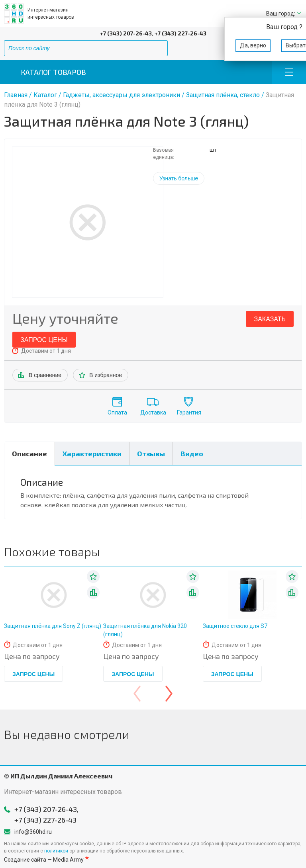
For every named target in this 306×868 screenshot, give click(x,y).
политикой (56, 851)
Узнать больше (179, 178)
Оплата (117, 412)
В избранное (106, 375)
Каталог (45, 95)
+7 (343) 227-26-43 (180, 33)
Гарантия (189, 412)
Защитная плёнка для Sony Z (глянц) (53, 626)
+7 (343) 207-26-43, (127, 33)
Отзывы (151, 454)
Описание (29, 454)
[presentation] (137, 694)
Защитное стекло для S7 (235, 626)
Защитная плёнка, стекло (223, 95)
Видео (192, 454)
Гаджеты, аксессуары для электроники (122, 95)
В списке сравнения (93, 592)
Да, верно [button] (253, 45)
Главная (16, 95)
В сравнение (45, 375)
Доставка (153, 412)
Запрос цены (44, 340)
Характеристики (92, 454)
